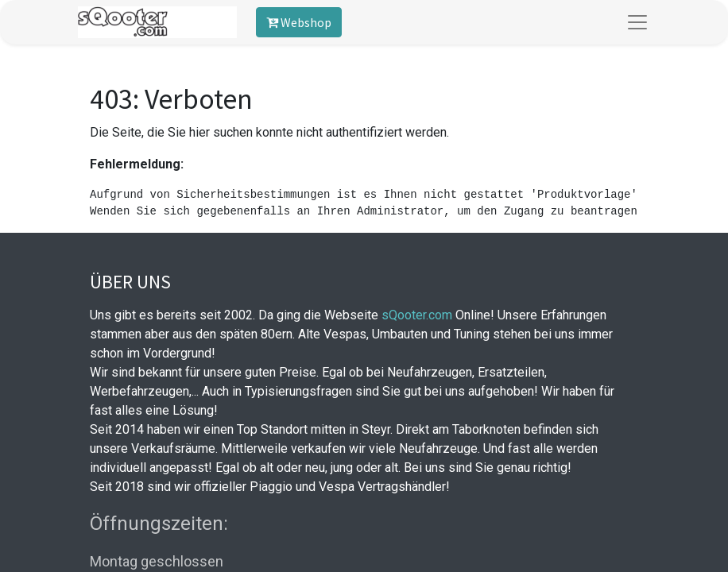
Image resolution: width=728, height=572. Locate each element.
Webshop (299, 22)
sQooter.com (417, 315)
